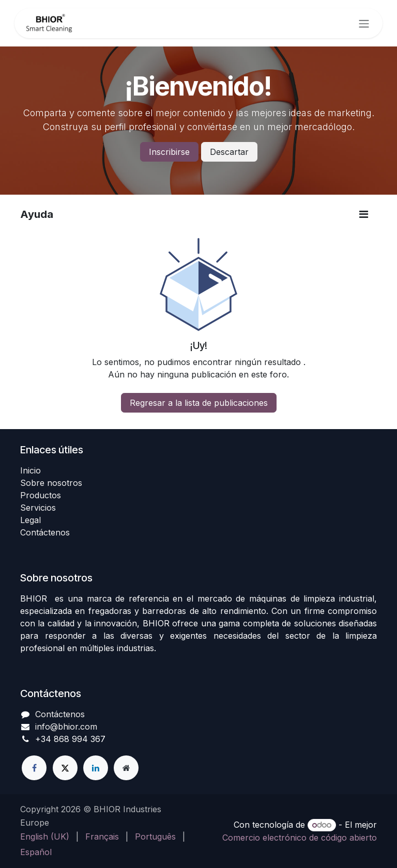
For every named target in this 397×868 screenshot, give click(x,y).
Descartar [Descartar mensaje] (229, 152)
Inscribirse (169, 152)
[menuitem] (45, 837)
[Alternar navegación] (364, 23)
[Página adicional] (126, 768)
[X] (65, 768)
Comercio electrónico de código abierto (300, 838)
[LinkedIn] (96, 768)
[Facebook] (34, 768)
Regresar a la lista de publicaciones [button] (199, 403)
